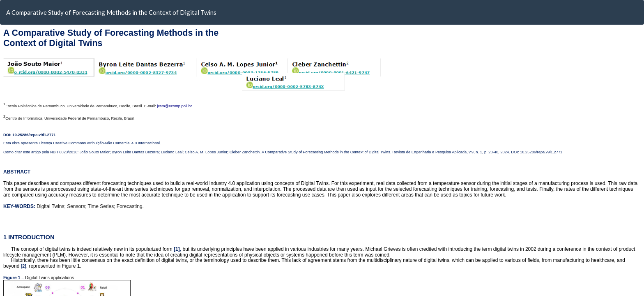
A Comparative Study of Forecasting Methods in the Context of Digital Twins (111, 12)
